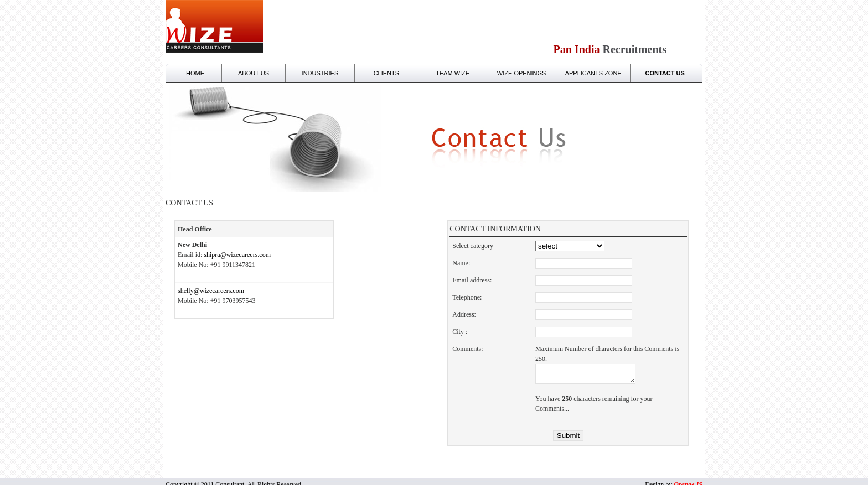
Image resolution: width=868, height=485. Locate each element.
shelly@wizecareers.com (211, 291)
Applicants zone (593, 73)
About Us (254, 73)
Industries (320, 73)
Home (195, 73)
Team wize (453, 73)
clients (386, 73)
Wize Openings (522, 73)
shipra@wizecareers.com (237, 255)
